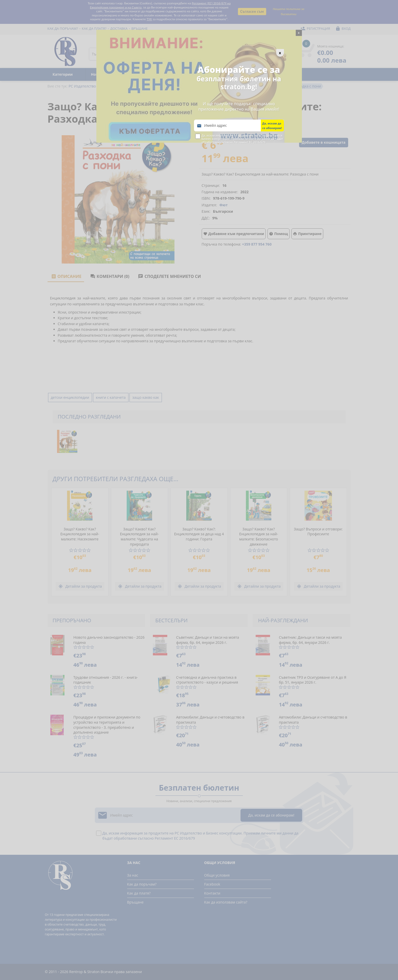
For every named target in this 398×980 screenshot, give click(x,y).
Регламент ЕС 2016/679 (250, 142)
